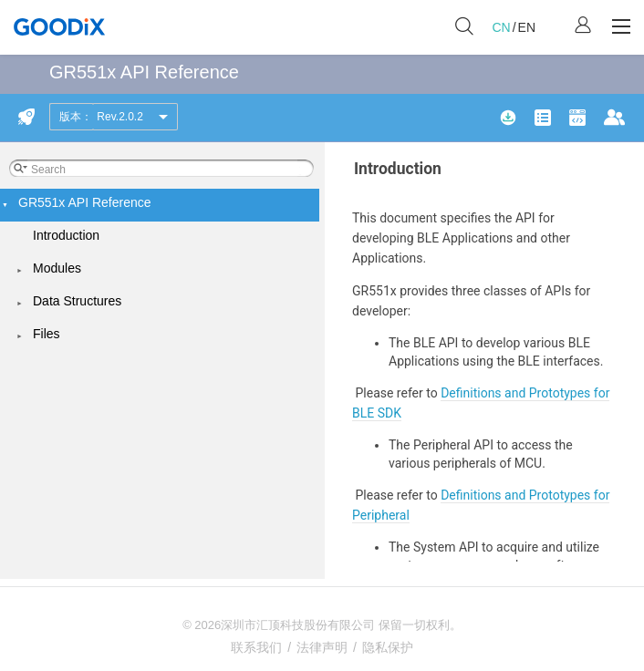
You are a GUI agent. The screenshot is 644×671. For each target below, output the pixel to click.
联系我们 (256, 647)
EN (527, 27)
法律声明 (322, 647)
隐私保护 (388, 647)
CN (501, 27)
